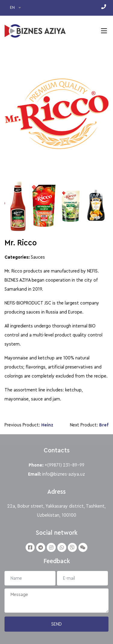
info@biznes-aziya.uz (64, 474)
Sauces (38, 257)
